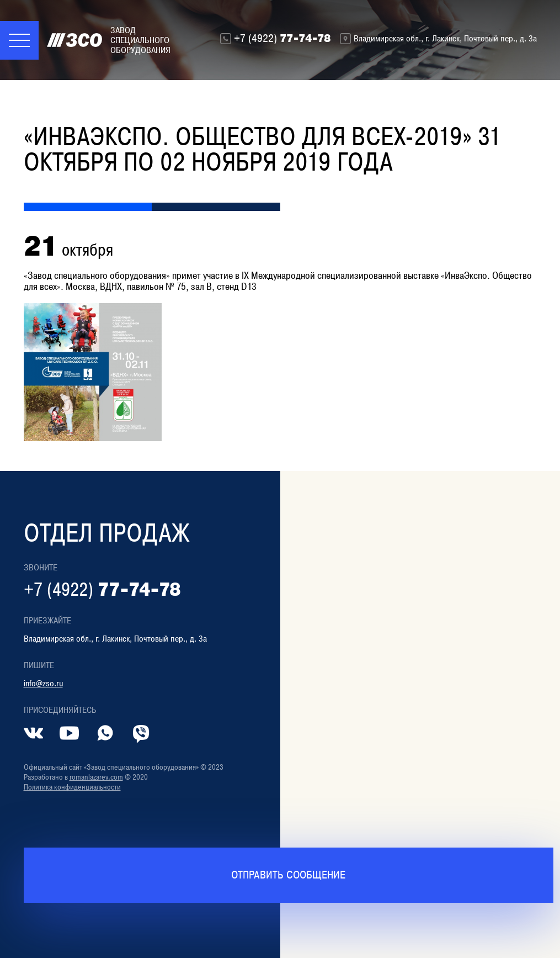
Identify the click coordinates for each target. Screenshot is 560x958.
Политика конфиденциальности (72, 787)
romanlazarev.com (96, 777)
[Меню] (19, 40)
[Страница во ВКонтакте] (33, 733)
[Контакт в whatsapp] (105, 733)
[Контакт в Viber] (141, 733)
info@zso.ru (43, 684)
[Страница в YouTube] (69, 733)
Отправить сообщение (288, 875)
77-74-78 (282, 39)
